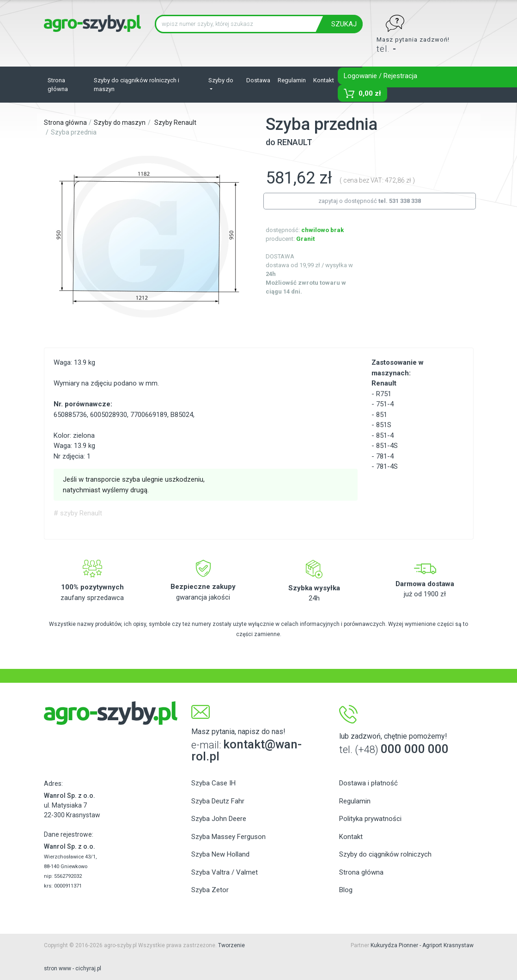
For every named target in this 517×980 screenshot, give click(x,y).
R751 (384, 394)
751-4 (385, 404)
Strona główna (58, 85)
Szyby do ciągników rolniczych (385, 854)
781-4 (385, 456)
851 (382, 415)
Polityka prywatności (370, 819)
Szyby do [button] (221, 80)
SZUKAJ (344, 24)
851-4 (385, 435)
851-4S (387, 446)
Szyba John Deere (219, 819)
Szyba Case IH (213, 783)
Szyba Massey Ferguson (228, 837)
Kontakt (324, 80)
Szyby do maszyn (120, 122)
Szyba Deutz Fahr (218, 801)
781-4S (387, 466)
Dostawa (258, 80)
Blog (346, 890)
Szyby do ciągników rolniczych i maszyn (137, 85)
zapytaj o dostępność (370, 201)
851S (384, 425)
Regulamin (292, 80)
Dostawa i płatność (368, 783)
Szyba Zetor (210, 890)
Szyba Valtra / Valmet (225, 872)
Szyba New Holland (220, 854)
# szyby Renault (78, 513)
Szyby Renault (175, 122)
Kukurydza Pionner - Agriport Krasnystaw (422, 945)
